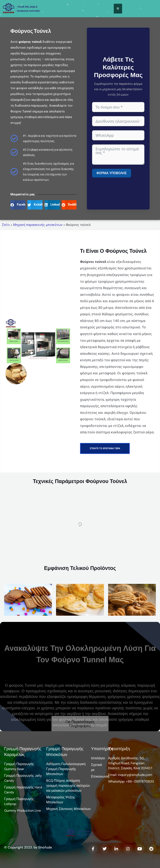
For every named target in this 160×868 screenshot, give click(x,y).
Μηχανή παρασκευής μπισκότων (38, 225)
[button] (18, 205)
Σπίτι (6, 225)
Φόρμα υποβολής (112, 173)
